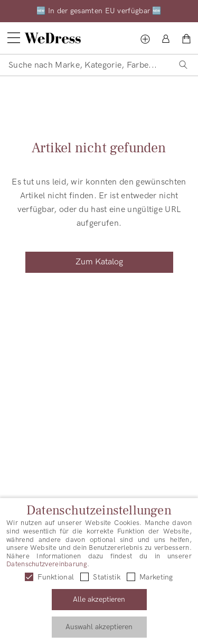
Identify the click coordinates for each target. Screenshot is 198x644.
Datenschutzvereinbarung (47, 564)
